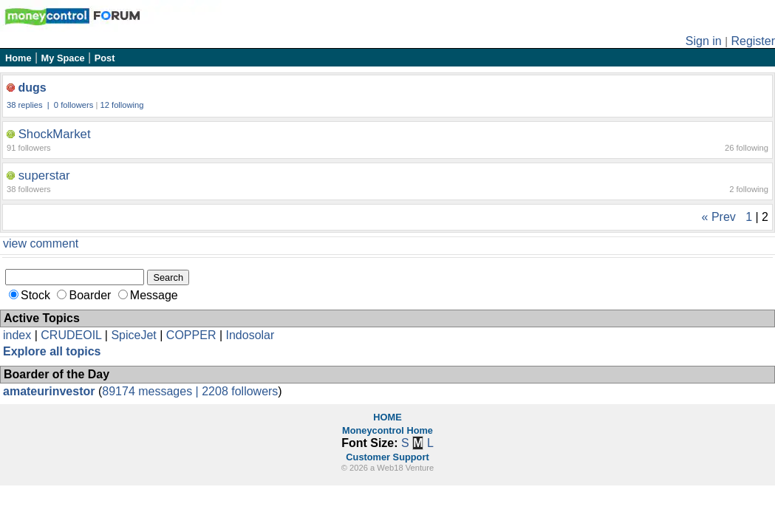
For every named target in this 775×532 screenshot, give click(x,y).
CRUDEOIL (71, 335)
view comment (41, 243)
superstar (44, 175)
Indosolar (250, 335)
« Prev (719, 217)
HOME (387, 417)
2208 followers (240, 391)
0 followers (74, 105)
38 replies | (29, 105)
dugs (32, 88)
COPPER (191, 335)
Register (753, 41)
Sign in (704, 41)
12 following (122, 105)
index (17, 335)
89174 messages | (152, 391)
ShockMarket (55, 134)
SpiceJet (133, 335)
